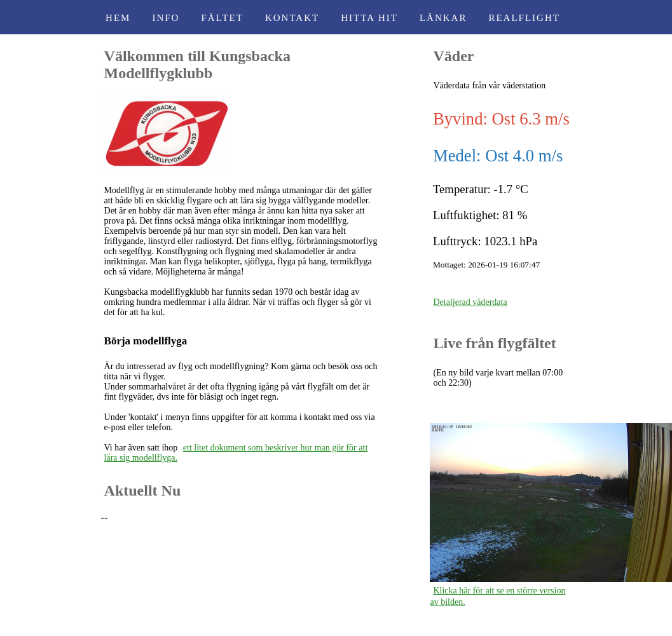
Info (166, 18)
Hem (118, 18)
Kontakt (292, 18)
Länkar (443, 18)
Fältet (222, 18)
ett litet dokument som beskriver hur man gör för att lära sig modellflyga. (236, 453)
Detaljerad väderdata (470, 302)
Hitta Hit (369, 18)
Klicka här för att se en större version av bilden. (497, 596)
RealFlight (524, 18)
